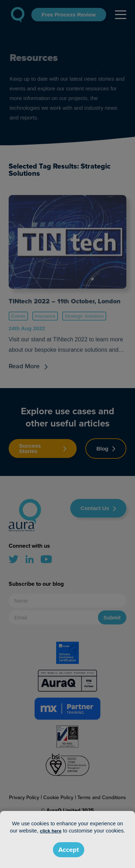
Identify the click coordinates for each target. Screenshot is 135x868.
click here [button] (51, 831)
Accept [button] (69, 850)
